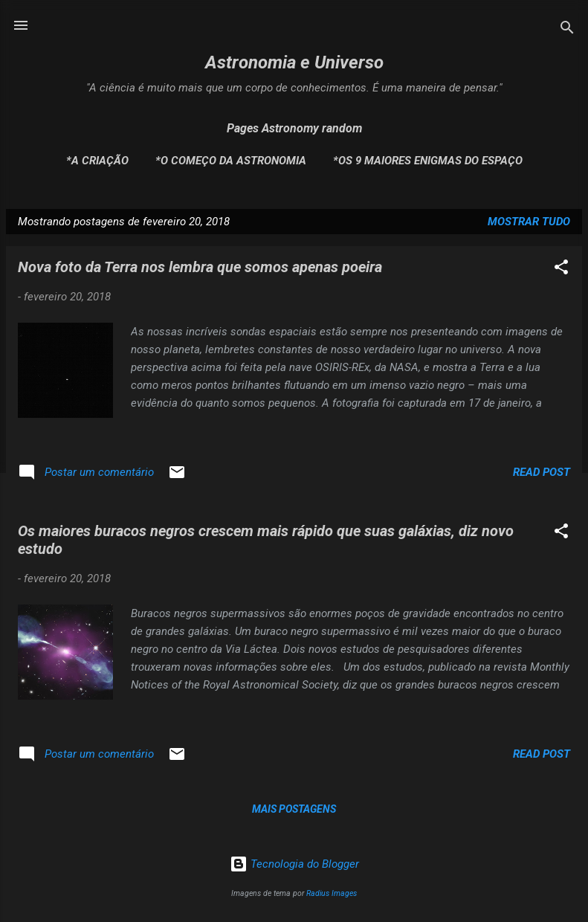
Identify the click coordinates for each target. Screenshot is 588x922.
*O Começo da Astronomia (231, 161)
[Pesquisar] (567, 30)
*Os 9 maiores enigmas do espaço (428, 161)
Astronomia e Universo (294, 62)
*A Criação (97, 161)
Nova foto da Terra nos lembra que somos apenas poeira (200, 267)
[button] (561, 270)
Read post (542, 472)
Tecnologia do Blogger (294, 864)
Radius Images (332, 893)
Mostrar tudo (529, 222)
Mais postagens (294, 809)
